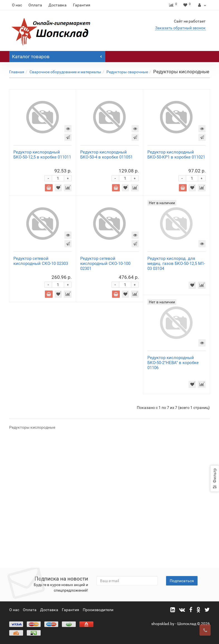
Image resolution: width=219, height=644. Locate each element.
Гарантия (82, 5)
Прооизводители (98, 610)
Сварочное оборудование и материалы (65, 72)
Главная (17, 72)
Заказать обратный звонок (180, 28)
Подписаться (182, 581)
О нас (17, 5)
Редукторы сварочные (127, 72)
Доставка (58, 5)
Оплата (35, 5)
